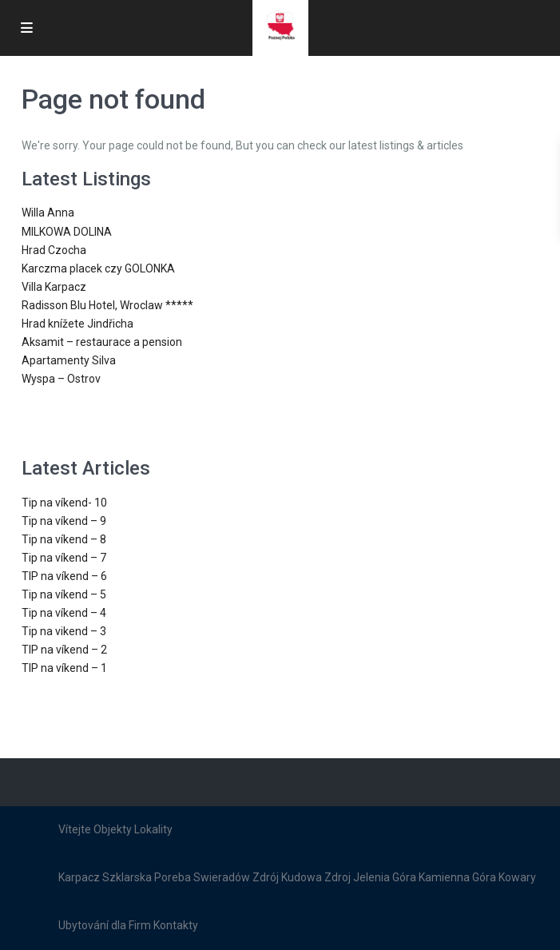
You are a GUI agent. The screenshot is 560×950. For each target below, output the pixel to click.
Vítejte (75, 829)
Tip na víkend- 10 (64, 503)
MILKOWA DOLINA (67, 232)
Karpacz (79, 877)
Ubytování (83, 925)
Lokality (153, 829)
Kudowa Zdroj (316, 877)
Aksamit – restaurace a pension (102, 342)
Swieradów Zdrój (236, 877)
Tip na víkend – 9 (64, 521)
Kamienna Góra (457, 877)
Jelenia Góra (385, 877)
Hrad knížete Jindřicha (77, 324)
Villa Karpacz (54, 287)
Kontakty (176, 925)
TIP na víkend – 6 (64, 576)
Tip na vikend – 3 (64, 631)
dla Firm (131, 925)
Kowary (517, 877)
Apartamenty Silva (69, 360)
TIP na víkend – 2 (64, 650)
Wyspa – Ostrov (61, 379)
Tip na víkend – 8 (64, 539)
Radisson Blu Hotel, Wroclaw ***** (107, 305)
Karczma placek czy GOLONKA (98, 268)
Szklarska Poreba (147, 877)
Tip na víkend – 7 (64, 558)
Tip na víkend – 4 (64, 613)
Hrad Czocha (54, 250)
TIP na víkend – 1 (64, 668)
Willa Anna (48, 213)
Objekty (113, 829)
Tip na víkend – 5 (64, 594)
